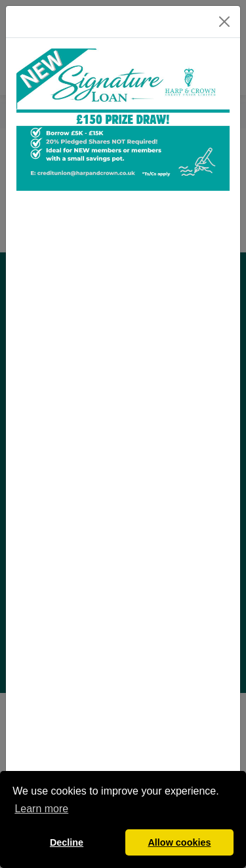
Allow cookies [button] (179, 842)
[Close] (224, 22)
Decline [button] (67, 842)
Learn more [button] (41, 809)
